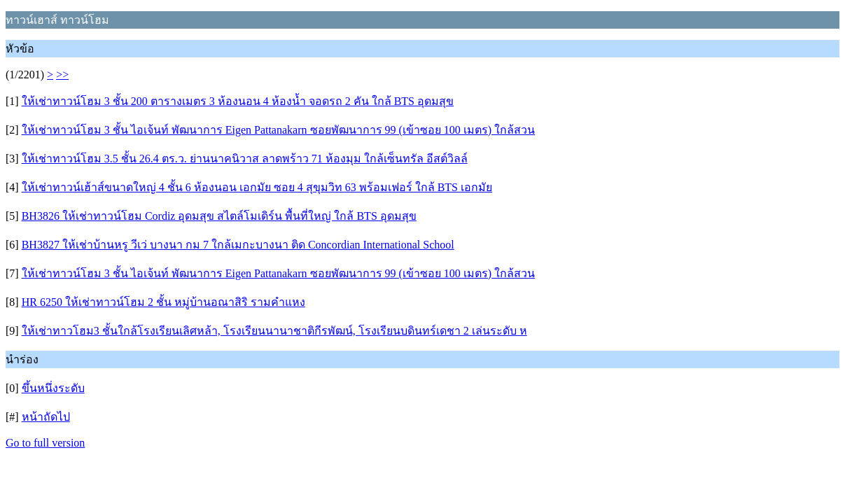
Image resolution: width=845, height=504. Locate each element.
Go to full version (45, 443)
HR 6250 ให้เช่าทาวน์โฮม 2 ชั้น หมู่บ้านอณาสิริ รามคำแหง (163, 302)
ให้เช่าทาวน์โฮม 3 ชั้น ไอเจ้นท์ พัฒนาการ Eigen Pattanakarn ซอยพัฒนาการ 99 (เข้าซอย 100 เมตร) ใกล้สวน (279, 130)
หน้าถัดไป (46, 417)
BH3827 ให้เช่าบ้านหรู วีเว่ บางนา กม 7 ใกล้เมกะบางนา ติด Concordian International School (238, 245)
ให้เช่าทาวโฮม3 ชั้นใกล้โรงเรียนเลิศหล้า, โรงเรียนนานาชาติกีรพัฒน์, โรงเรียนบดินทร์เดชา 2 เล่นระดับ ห (274, 331)
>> (62, 75)
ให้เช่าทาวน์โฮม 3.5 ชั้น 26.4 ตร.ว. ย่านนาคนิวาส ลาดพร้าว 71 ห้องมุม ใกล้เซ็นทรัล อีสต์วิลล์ (245, 159)
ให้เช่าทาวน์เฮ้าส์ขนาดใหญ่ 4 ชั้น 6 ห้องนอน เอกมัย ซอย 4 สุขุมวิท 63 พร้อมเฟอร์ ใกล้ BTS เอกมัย (257, 187)
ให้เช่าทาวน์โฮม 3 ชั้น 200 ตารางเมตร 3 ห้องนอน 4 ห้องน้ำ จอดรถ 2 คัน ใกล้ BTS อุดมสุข (238, 101)
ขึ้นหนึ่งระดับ (53, 388)
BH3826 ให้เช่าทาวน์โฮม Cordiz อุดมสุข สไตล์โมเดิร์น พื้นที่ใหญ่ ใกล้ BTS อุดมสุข (219, 216)
